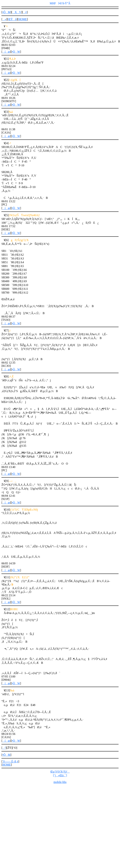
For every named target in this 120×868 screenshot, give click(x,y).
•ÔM (6, 12)
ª (4, 748)
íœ (6, 52)
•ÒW (16, 52)
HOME (23, 19)
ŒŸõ (12, 19)
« (4, 19)
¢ (25, 12)
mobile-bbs (60, 782)
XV (17, 12)
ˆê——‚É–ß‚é (10, 761)
